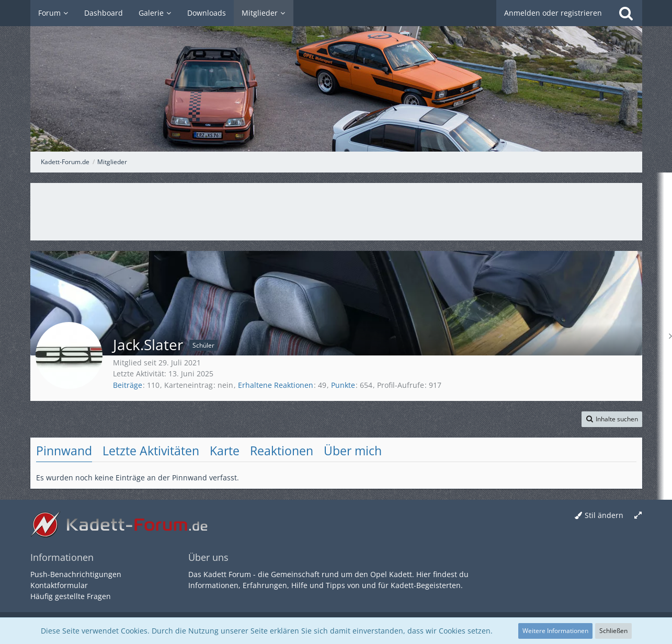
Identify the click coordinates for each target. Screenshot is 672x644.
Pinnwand (64, 451)
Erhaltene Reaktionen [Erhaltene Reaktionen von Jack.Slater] (276, 385)
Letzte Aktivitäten (151, 451)
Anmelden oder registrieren (553, 13)
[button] (612, 419)
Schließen (613, 631)
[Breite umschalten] (638, 516)
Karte (225, 451)
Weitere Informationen (555, 631)
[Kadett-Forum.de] (336, 76)
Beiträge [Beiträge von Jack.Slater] (128, 385)
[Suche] (626, 13)
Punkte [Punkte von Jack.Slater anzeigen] (343, 385)
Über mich (353, 451)
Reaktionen (282, 451)
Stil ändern (604, 515)
